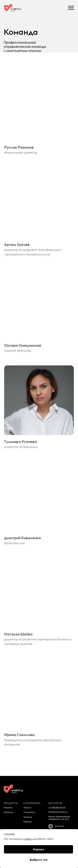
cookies (27, 839)
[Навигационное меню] (71, 8)
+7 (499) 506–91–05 (57, 808)
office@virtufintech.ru (58, 812)
